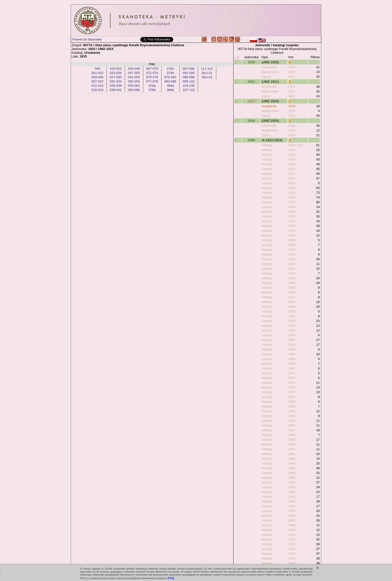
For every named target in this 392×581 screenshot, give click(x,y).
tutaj (171, 578)
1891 (292, 449)
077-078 (152, 81)
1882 (292, 411)
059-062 (134, 86)
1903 (292, 501)
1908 (292, 525)
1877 (292, 392)
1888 (292, 435)
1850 (292, 311)
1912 (292, 535)
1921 (292, 549)
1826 (292, 207)
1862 (292, 359)
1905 (292, 511)
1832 (292, 226)
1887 (292, 430)
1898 (292, 478)
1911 (251, 82)
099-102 (189, 81)
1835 (292, 240)
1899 (292, 482)
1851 (292, 316)
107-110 (189, 90)
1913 (292, 539)
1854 (292, 330)
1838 (292, 254)
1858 (292, 345)
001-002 (97, 73)
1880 (292, 402)
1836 (292, 245)
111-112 (207, 69)
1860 (292, 354)
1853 (292, 326)
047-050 (134, 73)
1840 (292, 264)
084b (170, 90)
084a (170, 86)
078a (152, 86)
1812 (292, 150)
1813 (292, 155)
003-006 (97, 77)
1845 (292, 288)
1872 (292, 378)
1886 (292, 425)
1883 (292, 416)
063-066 (134, 90)
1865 (292, 364)
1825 (292, 202)
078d (170, 73)
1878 (292, 397)
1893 (292, 459)
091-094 (189, 73)
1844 (292, 283)
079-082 (170, 77)
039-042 (116, 90)
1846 (292, 292)
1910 (251, 62)
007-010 (97, 81)
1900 (292, 487)
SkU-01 (207, 73)
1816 (292, 169)
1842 (292, 273)
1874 (292, 387)
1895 (292, 468)
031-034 (116, 81)
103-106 (189, 86)
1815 (292, 164)
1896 (292, 473)
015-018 (97, 90)
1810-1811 (296, 145)
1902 (292, 497)
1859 (292, 349)
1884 (292, 421)
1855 (292, 335)
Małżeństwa (270, 72)
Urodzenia (269, 67)
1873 (292, 383)
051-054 (134, 77)
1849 (292, 307)
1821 (292, 183)
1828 (292, 212)
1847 (292, 297)
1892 (292, 454)
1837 (292, 250)
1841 (292, 269)
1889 (292, 440)
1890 (292, 444)
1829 (292, 216)
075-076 (152, 77)
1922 (292, 554)
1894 (292, 463)
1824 (292, 197)
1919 (292, 544)
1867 (292, 368)
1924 (251, 121)
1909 (292, 530)
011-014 (97, 86)
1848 (292, 302)
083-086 (170, 81)
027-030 (116, 77)
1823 (292, 193)
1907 (292, 520)
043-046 (134, 69)
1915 (251, 101)
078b (152, 90)
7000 (251, 140)
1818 (292, 178)
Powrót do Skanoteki (87, 39)
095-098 (189, 77)
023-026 (116, 73)
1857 (292, 340)
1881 (292, 406)
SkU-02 (207, 77)
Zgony (266, 77)
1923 (292, 558)
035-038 (116, 86)
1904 (292, 506)
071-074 (152, 73)
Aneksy (267, 145)
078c (170, 69)
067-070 (152, 69)
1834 (292, 235)
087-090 (189, 69)
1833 (292, 231)
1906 (292, 516)
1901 (292, 492)
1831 (292, 221)
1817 (292, 174)
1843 (292, 278)
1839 (292, 259)
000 (97, 69)
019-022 (116, 69)
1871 (292, 373)
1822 (292, 188)
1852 (292, 321)
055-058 (134, 81)
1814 (292, 159)
